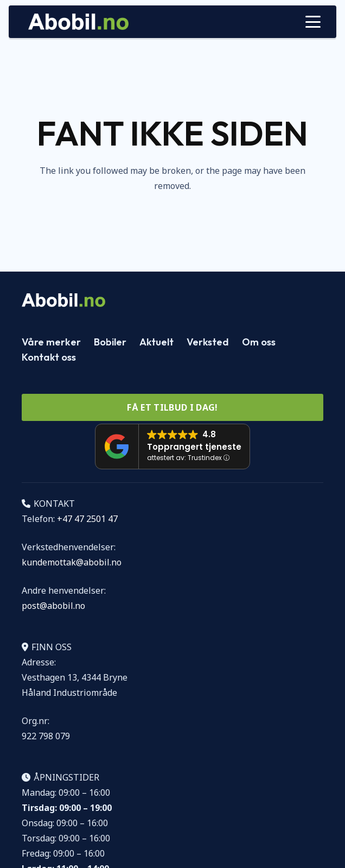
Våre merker (51, 342)
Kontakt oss (49, 357)
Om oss (259, 342)
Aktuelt (156, 342)
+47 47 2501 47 (87, 519)
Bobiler (110, 342)
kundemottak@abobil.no (72, 562)
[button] (313, 22)
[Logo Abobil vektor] (78, 22)
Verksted (208, 342)
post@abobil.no (53, 606)
